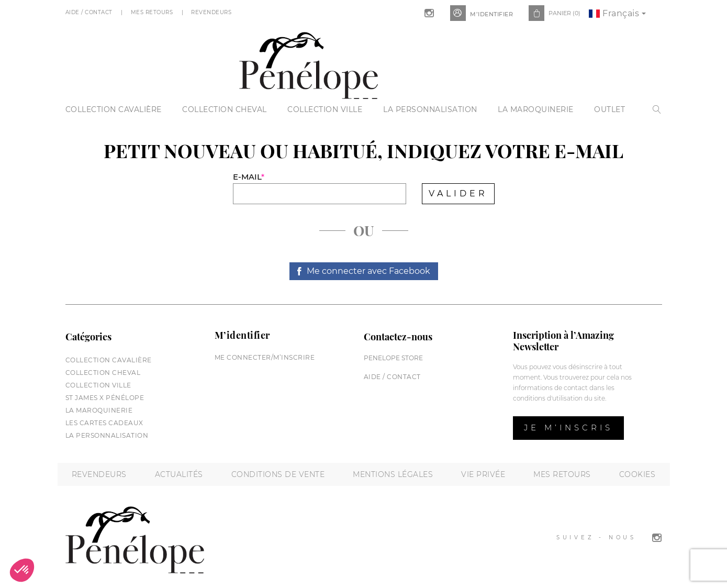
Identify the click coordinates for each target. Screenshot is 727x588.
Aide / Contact (90, 12)
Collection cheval (225, 109)
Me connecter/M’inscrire (265, 357)
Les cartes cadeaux (104, 423)
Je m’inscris (568, 428)
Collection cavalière (114, 109)
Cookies (637, 474)
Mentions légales (393, 474)
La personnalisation (430, 109)
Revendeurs (212, 12)
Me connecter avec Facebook (368, 271)
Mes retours (562, 474)
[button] (22, 570)
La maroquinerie (536, 109)
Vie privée (483, 474)
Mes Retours (153, 12)
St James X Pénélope (105, 398)
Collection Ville (325, 109)
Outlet (609, 109)
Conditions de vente (278, 474)
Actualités (179, 474)
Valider (458, 193)
